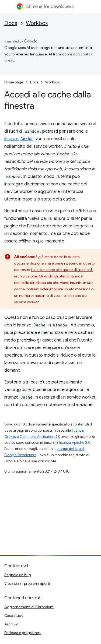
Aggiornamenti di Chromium (29, 607)
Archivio (11, 624)
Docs (11, 23)
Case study (14, 615)
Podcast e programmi (23, 633)
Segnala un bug (18, 575)
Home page (14, 82)
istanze (19, 139)
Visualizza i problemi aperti (27, 583)
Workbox (37, 23)
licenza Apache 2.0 (75, 443)
